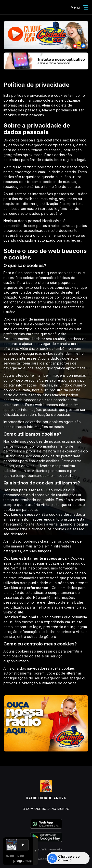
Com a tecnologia (46, 859)
